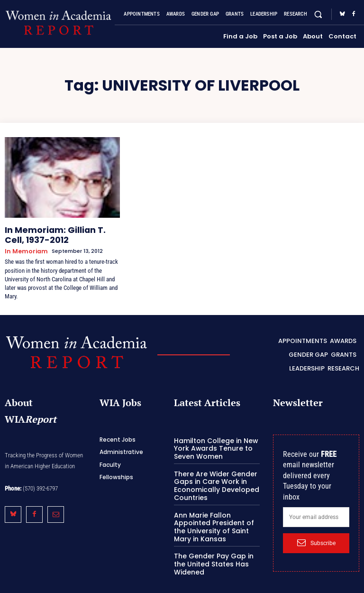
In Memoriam (24, 247)
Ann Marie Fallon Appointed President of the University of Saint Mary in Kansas (216, 515)
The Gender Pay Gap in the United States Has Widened (216, 547)
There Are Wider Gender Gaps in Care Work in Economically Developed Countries (213, 476)
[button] (318, 14)
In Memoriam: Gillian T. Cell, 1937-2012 (54, 233)
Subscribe (316, 536)
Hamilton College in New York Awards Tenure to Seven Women (213, 441)
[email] (316, 510)
